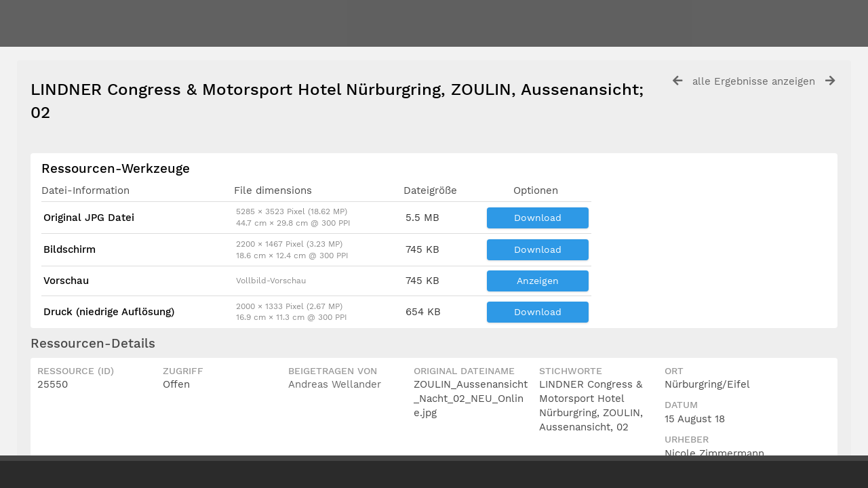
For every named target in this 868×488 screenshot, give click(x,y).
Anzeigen (538, 281)
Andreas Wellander (335, 384)
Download (538, 218)
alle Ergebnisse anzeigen (754, 81)
